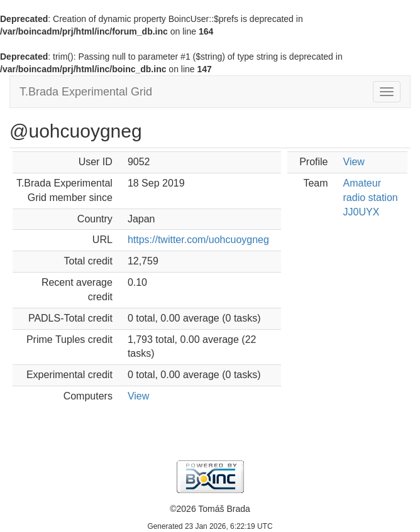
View (138, 396)
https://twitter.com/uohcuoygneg (198, 240)
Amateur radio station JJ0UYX (371, 198)
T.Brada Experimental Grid (86, 92)
